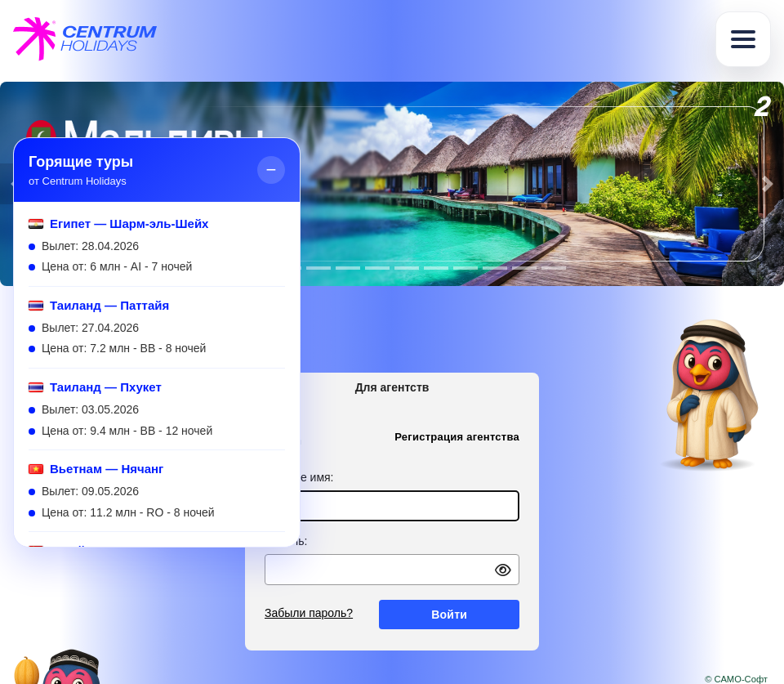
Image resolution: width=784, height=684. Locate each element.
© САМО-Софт (736, 679)
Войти (449, 615)
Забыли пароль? (309, 613)
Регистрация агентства (457, 437)
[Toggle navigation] (743, 39)
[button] (768, 184)
